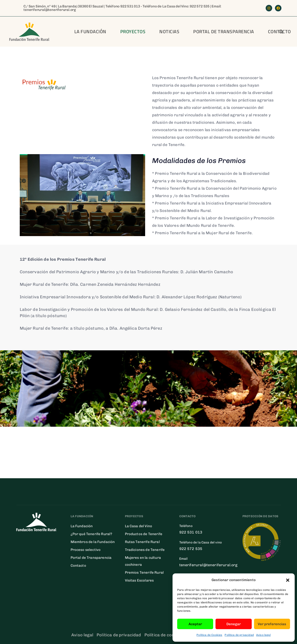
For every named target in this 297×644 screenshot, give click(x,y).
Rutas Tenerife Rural (142, 542)
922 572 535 (200, 6)
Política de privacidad (239, 635)
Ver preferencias (272, 624)
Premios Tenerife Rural (144, 572)
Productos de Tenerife (144, 534)
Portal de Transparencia (91, 558)
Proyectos (133, 32)
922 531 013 (130, 6)
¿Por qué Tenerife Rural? (91, 534)
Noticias (169, 32)
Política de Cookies (209, 635)
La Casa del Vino (139, 526)
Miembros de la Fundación (93, 542)
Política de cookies (163, 635)
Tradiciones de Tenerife (145, 550)
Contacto (78, 566)
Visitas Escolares (139, 580)
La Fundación (90, 32)
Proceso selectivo (86, 550)
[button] (288, 580)
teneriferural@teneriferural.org (50, 10)
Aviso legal (263, 635)
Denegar (234, 624)
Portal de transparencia (224, 32)
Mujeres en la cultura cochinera (143, 561)
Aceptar (195, 624)
